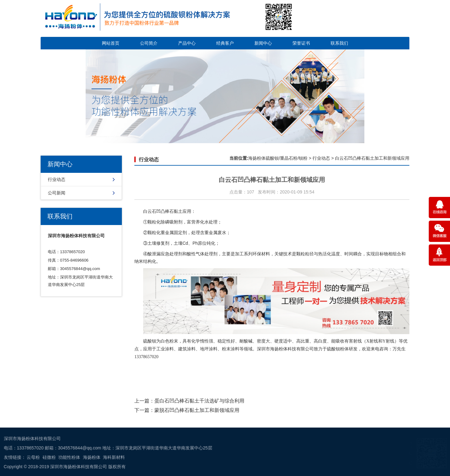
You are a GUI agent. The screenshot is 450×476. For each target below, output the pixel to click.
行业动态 (57, 179)
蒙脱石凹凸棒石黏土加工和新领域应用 (197, 410)
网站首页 (111, 43)
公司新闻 (57, 193)
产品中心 (187, 43)
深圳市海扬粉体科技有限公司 (285, 349)
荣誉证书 (301, 43)
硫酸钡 (150, 341)
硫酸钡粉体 (338, 349)
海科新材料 (22, 457)
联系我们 (339, 43)
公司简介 (149, 43)
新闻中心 (263, 43)
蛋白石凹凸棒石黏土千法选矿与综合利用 (199, 401)
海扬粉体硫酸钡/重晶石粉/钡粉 (278, 158)
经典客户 (225, 43)
